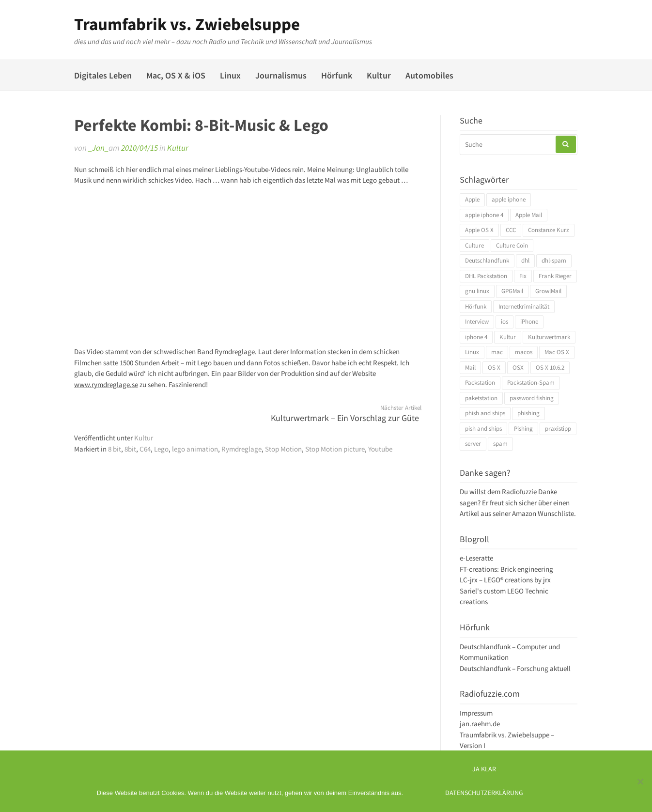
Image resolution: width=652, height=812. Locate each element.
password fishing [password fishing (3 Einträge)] (532, 398)
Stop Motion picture (335, 449)
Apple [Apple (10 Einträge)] (472, 199)
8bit (130, 449)
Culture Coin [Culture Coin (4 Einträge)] (512, 245)
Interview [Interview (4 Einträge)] (477, 321)
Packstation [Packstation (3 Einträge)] (480, 383)
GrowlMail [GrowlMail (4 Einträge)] (548, 291)
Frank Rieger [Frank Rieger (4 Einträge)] (555, 276)
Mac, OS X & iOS (176, 75)
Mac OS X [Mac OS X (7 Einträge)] (557, 352)
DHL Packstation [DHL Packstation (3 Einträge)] (486, 276)
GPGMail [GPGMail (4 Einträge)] (512, 291)
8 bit (115, 449)
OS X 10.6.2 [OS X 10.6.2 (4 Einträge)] (550, 367)
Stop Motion (283, 449)
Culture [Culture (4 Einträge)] (474, 245)
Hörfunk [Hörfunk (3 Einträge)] (476, 306)
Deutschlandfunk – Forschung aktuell (515, 668)
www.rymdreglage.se (106, 384)
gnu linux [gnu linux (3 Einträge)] (477, 291)
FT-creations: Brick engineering (506, 569)
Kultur (379, 75)
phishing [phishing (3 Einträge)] (528, 413)
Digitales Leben (103, 75)
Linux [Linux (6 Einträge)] (472, 352)
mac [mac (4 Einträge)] (497, 352)
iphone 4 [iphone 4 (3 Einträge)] (476, 337)
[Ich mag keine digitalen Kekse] (640, 781)
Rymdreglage (241, 449)
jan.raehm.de (480, 724)
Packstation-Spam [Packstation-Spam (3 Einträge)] (531, 383)
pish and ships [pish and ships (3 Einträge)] (483, 429)
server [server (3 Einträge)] (473, 444)
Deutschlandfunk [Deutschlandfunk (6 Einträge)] (487, 260)
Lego (161, 449)
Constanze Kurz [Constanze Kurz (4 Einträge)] (549, 230)
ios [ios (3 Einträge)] (505, 321)
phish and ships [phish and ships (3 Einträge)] (485, 413)
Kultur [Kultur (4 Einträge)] (508, 337)
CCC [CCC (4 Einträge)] (511, 230)
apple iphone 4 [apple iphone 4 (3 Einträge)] (484, 215)
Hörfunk (337, 75)
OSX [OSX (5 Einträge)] (518, 367)
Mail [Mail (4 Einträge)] (470, 367)
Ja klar (484, 769)
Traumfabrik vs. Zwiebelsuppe (187, 24)
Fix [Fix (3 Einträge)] (523, 276)
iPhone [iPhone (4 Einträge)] (529, 321)
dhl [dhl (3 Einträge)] (525, 260)
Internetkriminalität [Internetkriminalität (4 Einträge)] (524, 306)
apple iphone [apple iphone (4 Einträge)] (509, 199)
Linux (230, 75)
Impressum (476, 713)
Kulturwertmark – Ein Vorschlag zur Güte (345, 418)
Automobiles (429, 75)
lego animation (195, 449)
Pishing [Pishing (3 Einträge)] (523, 429)
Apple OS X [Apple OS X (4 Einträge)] (479, 230)
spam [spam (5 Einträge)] (500, 444)
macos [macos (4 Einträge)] (524, 352)
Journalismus (281, 75)
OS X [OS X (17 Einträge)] (494, 367)
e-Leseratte (476, 558)
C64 (145, 449)
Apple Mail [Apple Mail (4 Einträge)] (529, 215)
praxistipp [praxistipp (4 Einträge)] (558, 429)
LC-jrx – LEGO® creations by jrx (505, 580)
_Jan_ (98, 148)
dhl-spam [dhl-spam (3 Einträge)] (554, 260)
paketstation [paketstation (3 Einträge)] (481, 398)
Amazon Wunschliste (543, 513)
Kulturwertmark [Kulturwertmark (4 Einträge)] (549, 337)
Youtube (380, 449)
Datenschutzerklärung (484, 793)
